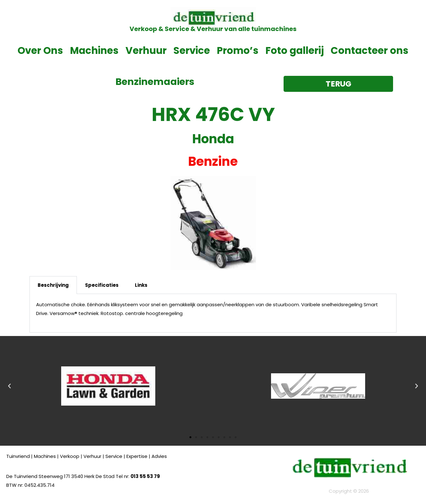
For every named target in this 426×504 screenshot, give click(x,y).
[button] (9, 386)
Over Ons (40, 50)
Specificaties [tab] (102, 285)
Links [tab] (141, 285)
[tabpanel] (213, 313)
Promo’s (238, 50)
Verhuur (146, 50)
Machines (94, 50)
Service (192, 50)
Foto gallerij (295, 50)
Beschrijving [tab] (53, 285)
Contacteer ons (370, 50)
